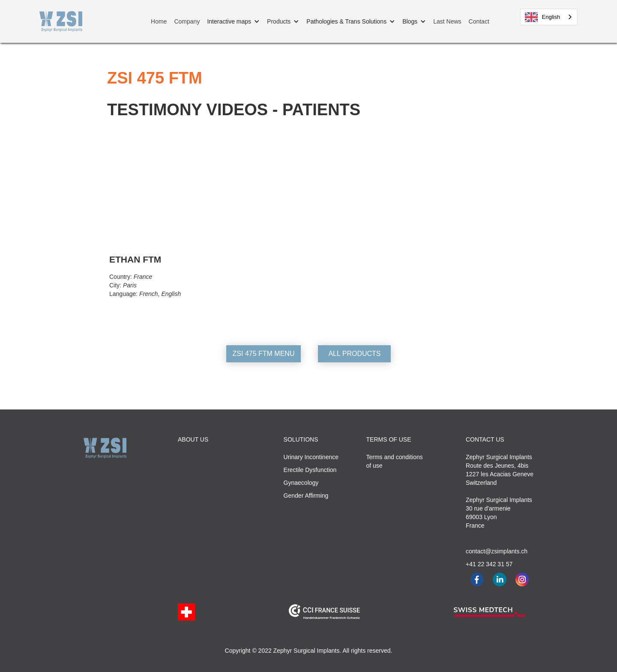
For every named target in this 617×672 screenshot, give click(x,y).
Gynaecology (301, 483)
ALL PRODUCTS (354, 354)
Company (187, 21)
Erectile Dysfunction (310, 470)
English (543, 17)
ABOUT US (193, 439)
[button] (233, 21)
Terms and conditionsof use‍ (395, 461)
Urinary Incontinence (311, 457)
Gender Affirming (306, 496)
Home (159, 21)
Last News (447, 21)
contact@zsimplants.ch (493, 551)
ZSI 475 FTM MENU (264, 354)
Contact (479, 21)
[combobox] (549, 17)
